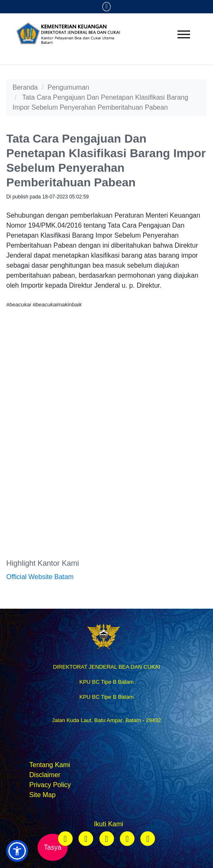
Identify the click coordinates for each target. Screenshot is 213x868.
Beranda (25, 87)
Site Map (42, 795)
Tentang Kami (50, 765)
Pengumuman (68, 87)
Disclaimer (45, 775)
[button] (17, 851)
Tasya (53, 847)
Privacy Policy (50, 785)
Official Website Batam (40, 577)
